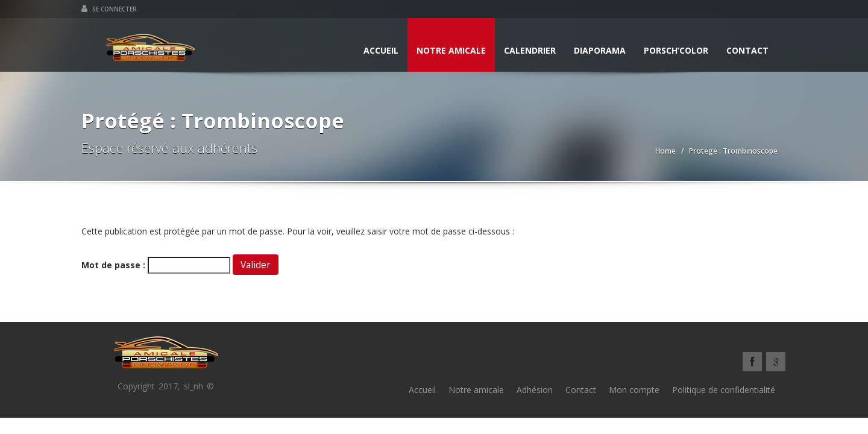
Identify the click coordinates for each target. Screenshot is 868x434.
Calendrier (530, 50)
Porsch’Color (676, 50)
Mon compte (634, 390)
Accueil (381, 50)
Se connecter (109, 9)
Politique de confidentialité (724, 390)
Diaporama (600, 50)
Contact (747, 50)
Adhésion (535, 390)
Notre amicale (451, 50)
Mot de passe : (156, 265)
